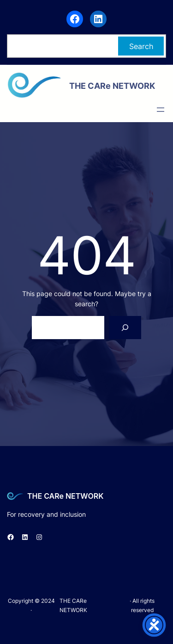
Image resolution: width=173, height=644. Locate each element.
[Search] (125, 327)
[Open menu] (161, 110)
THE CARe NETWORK (65, 496)
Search (141, 46)
